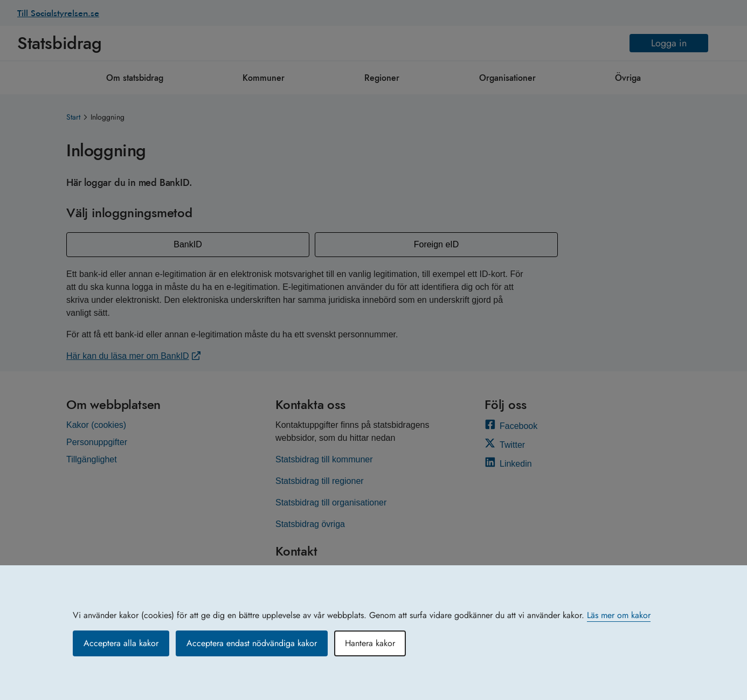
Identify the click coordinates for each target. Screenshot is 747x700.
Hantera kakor (370, 643)
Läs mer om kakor (619, 615)
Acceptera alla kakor (121, 643)
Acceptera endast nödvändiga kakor (252, 643)
